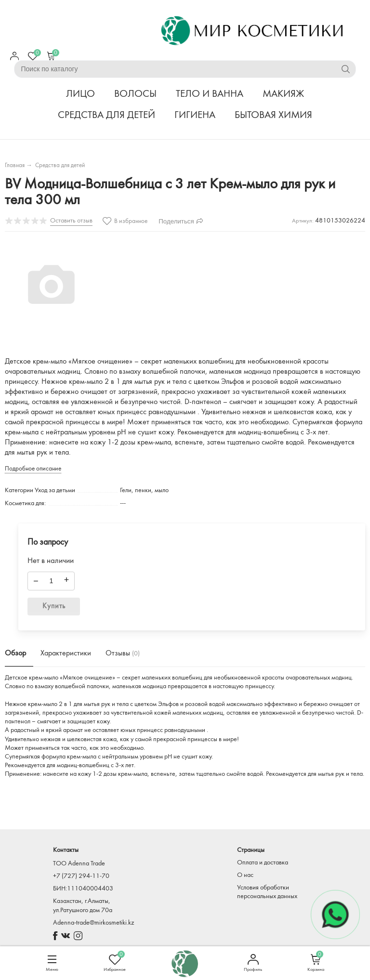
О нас (245, 875)
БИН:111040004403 (83, 889)
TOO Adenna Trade (79, 864)
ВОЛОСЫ (135, 94)
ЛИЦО (80, 94)
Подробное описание (33, 469)
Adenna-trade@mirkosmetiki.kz (93, 923)
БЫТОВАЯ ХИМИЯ (273, 115)
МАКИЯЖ (283, 94)
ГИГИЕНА (195, 115)
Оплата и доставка (263, 863)
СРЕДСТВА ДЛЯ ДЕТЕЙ (106, 115)
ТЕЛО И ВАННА (210, 94)
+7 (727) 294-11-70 (81, 876)
